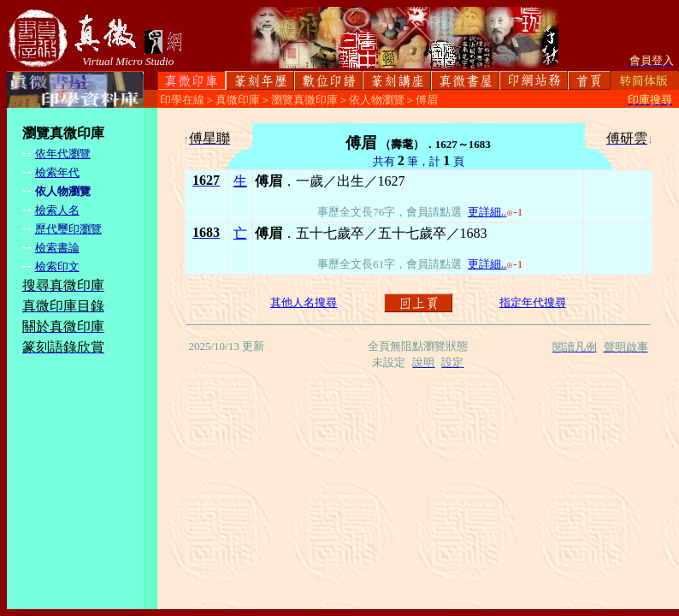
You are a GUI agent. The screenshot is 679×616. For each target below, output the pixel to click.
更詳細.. (487, 212)
